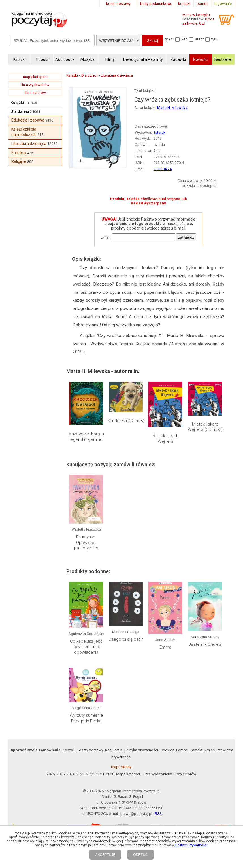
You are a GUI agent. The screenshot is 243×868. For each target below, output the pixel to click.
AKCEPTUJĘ (105, 855)
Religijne (19, 161)
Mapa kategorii (128, 774)
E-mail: (106, 237)
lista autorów (35, 93)
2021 (100, 774)
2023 (80, 774)
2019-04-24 (163, 169)
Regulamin (114, 750)
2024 (71, 774)
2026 (51, 774)
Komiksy (19, 153)
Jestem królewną (205, 644)
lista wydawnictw (35, 85)
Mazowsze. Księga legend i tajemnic (86, 437)
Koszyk (69, 750)
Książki (17, 103)
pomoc (202, 4)
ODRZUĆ (140, 855)
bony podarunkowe (156, 4)
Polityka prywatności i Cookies (149, 750)
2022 (90, 774)
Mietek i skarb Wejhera (166, 439)
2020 (110, 774)
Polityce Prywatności (191, 845)
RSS (158, 814)
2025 (61, 774)
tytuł (215, 39)
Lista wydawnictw (157, 774)
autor (199, 39)
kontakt (184, 4)
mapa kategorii (35, 77)
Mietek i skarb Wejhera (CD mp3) (205, 427)
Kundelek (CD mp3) (126, 421)
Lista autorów (185, 774)
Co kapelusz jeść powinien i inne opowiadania (86, 647)
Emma (165, 647)
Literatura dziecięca (29, 144)
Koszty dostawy (90, 750)
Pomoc (182, 750)
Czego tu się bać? (126, 639)
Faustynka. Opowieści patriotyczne (86, 542)
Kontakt (196, 750)
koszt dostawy (118, 4)
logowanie (223, 4)
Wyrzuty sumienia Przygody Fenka (86, 718)
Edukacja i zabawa (28, 120)
